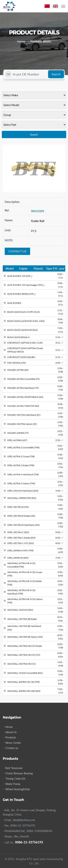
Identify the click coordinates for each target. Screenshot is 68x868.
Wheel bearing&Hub (18, 789)
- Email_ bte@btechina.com (19, 820)
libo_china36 (21, 836)
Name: (9, 220)
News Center (13, 743)
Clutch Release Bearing (19, 773)
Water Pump (13, 784)
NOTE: (9, 240)
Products (11, 737)
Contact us (12, 748)
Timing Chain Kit (15, 779)
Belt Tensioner (14, 768)
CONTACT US (17, 251)
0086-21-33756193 (29, 842)
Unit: (8, 230)
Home (21, 42)
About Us (11, 732)
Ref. (7, 210)
